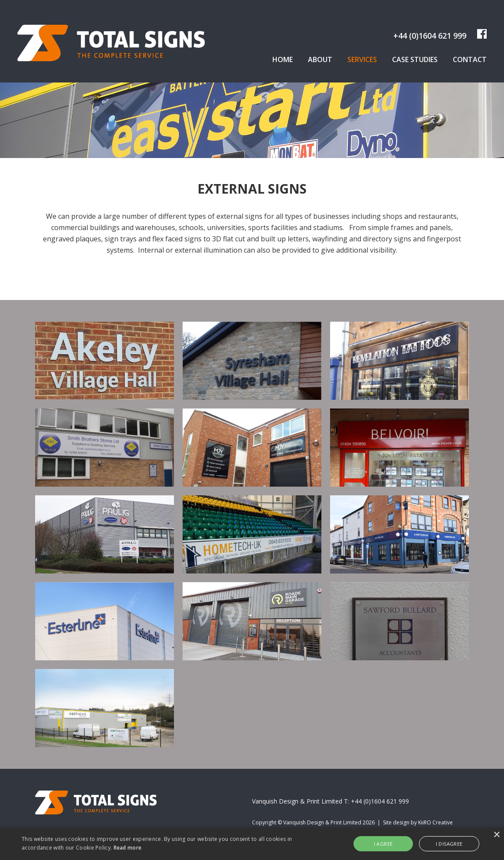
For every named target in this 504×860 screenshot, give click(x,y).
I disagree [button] (449, 844)
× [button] (496, 835)
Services (362, 59)
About (320, 59)
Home (283, 59)
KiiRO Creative (435, 822)
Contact (470, 59)
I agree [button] (383, 844)
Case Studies (415, 59)
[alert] (252, 844)
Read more (128, 848)
